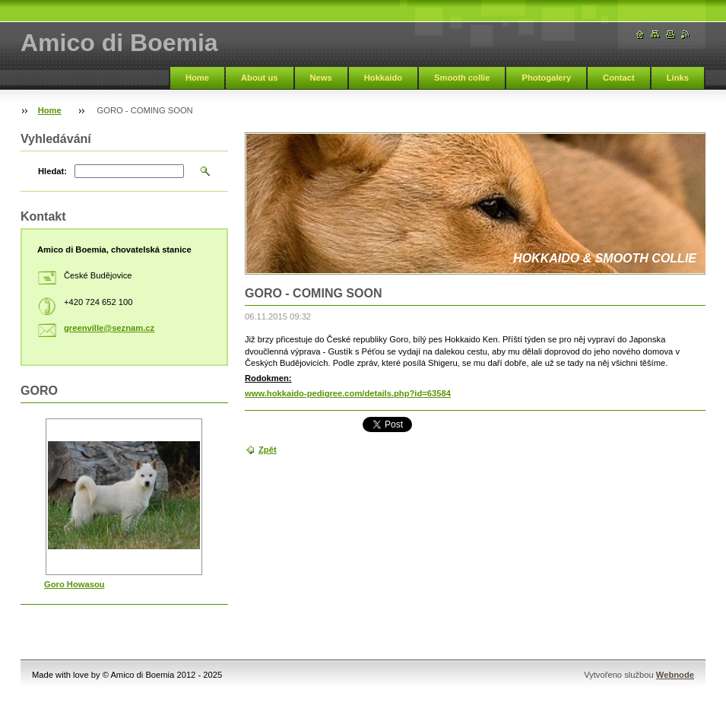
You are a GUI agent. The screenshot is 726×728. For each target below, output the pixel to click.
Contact (619, 78)
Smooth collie (462, 78)
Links (678, 78)
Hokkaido (383, 78)
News (321, 78)
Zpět (268, 450)
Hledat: (52, 171)
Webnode (675, 675)
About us (259, 78)
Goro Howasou (75, 584)
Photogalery (546, 78)
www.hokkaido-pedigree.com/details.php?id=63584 (348, 393)
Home (197, 78)
